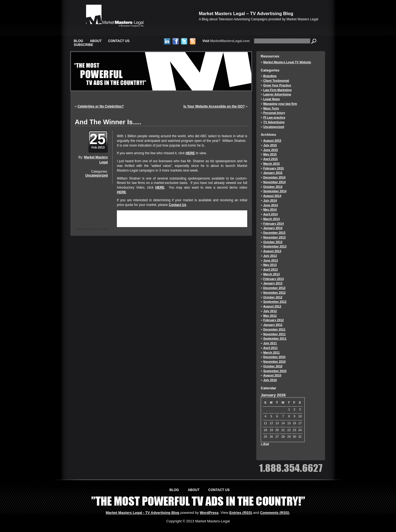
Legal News (272, 99)
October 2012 (273, 297)
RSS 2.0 (189, 218)
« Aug (265, 444)
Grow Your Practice (277, 85)
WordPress (209, 513)
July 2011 (270, 343)
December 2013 (274, 233)
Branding (270, 76)
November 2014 (274, 182)
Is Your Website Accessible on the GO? (214, 106)
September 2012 (275, 302)
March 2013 (271, 274)
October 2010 (273, 366)
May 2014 (270, 210)
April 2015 (270, 159)
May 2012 (270, 316)
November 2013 (274, 237)
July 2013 (270, 256)
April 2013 (270, 269)
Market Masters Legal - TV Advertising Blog (143, 513)
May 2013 (270, 265)
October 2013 (273, 242)
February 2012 (273, 320)
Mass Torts (271, 108)
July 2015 (270, 145)
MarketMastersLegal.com (226, 41)
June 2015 (270, 150)
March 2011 (271, 352)
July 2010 (270, 380)
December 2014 (274, 177)
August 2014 (272, 196)
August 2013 (272, 251)
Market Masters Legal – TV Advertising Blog (246, 13)
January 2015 (273, 173)
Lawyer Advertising (277, 94)
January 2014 (273, 228)
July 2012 (270, 311)
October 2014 (273, 187)
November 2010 (274, 362)
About (96, 41)
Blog (79, 41)
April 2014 (270, 214)
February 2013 (273, 279)
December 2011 (274, 329)
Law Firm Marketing (277, 90)
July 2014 (270, 200)
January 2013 (273, 283)
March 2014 (271, 219)
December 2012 (274, 288)
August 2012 (272, 306)
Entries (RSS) (241, 513)
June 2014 (270, 205)
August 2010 (272, 375)
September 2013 (275, 246)
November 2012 (274, 293)
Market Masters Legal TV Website (287, 62)
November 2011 (274, 334)
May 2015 (270, 154)
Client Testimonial (276, 81)
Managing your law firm (280, 104)
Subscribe (83, 45)
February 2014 (273, 224)
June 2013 (270, 260)
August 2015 (272, 140)
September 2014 (275, 191)
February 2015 (273, 168)
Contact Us (119, 41)
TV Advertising (274, 122)
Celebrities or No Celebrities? (101, 106)
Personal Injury (274, 113)
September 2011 (275, 338)
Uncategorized (97, 175)
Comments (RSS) (275, 513)
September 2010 (275, 371)
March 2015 (271, 164)
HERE (190, 153)
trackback (136, 222)
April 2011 (270, 348)
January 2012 (273, 325)
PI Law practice (274, 117)
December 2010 (274, 357)
